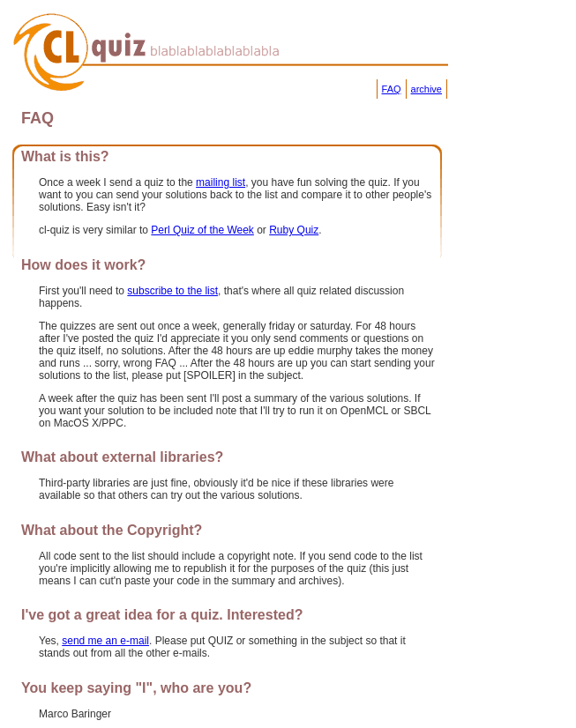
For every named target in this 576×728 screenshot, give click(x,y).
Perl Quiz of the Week (202, 230)
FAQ (392, 89)
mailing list (221, 182)
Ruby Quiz (294, 230)
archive (426, 89)
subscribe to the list (172, 291)
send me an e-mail (105, 641)
